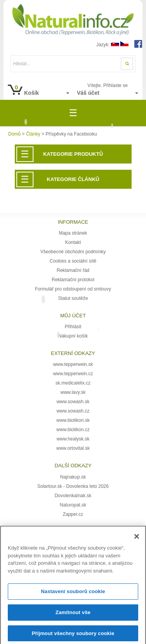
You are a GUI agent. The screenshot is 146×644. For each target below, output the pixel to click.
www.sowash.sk (73, 402)
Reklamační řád (73, 270)
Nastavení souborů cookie (73, 594)
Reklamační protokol (73, 280)
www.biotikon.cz (73, 430)
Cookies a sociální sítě (73, 261)
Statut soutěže (73, 298)
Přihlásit (73, 327)
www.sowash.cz (73, 411)
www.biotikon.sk (73, 420)
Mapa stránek (73, 233)
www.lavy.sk (73, 392)
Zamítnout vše (73, 615)
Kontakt (73, 242)
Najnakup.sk (73, 477)
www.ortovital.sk (73, 448)
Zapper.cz (73, 514)
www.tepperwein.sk (73, 364)
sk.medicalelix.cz (73, 383)
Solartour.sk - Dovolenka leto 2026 (73, 486)
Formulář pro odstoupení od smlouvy (73, 289)
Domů (14, 134)
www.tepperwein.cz (73, 374)
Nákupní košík (73, 336)
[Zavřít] (137, 540)
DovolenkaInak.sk (73, 496)
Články (33, 134)
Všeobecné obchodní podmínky (73, 252)
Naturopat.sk (73, 505)
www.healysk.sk (73, 439)
